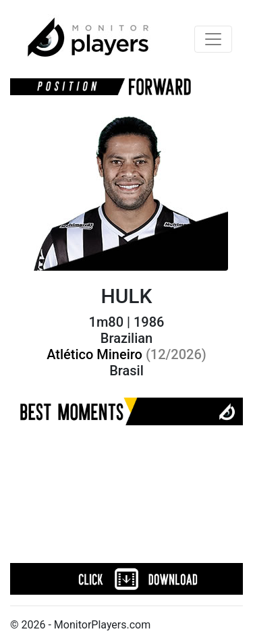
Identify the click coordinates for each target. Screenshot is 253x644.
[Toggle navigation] (213, 39)
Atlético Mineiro (126, 354)
